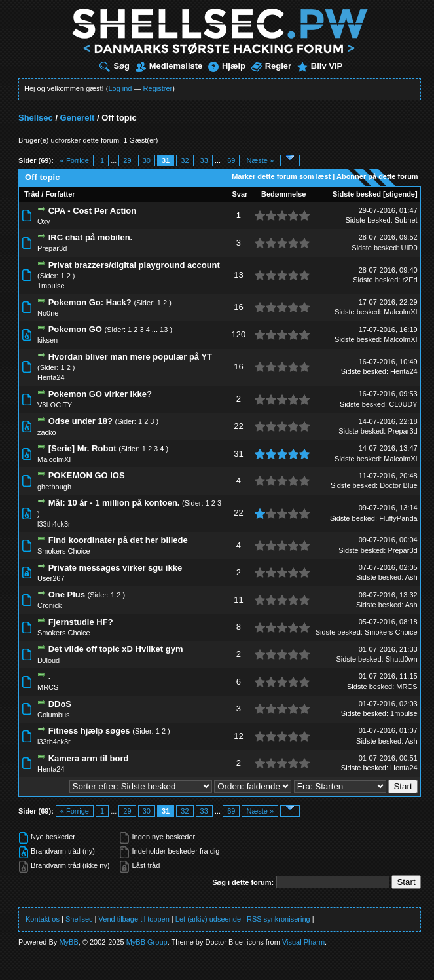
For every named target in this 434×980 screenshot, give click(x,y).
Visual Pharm (303, 942)
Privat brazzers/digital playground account (134, 265)
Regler (271, 66)
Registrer (158, 88)
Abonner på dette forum (377, 176)
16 (238, 307)
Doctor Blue (398, 485)
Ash (411, 577)
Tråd (32, 194)
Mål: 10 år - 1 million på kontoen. (114, 503)
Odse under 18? (81, 421)
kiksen (47, 340)
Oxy (44, 221)
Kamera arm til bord (89, 758)
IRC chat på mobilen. (91, 237)
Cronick (49, 605)
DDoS (60, 704)
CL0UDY (403, 404)
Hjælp (227, 66)
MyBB (68, 942)
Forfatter (60, 194)
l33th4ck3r (54, 524)
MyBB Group (147, 942)
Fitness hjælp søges (89, 731)
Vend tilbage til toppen (134, 919)
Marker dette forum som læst (281, 176)
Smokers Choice (64, 551)
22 (238, 426)
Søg (115, 66)
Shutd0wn (402, 659)
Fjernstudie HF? (81, 622)
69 (231, 160)
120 (239, 334)
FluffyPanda (398, 518)
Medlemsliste (169, 66)
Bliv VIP (320, 66)
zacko (47, 432)
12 (238, 736)
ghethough (54, 487)
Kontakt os (43, 919)
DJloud (48, 660)
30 (147, 160)
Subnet (406, 220)
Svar (240, 194)
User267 (51, 578)
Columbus (54, 715)
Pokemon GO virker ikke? (100, 394)
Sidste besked (357, 194)
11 (238, 600)
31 (238, 454)
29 (127, 160)
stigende (400, 194)
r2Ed (409, 280)
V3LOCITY (55, 405)
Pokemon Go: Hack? (90, 302)
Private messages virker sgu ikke (116, 568)
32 (185, 160)
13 (238, 275)
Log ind (120, 88)
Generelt (78, 118)
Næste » (260, 160)
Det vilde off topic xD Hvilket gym (116, 649)
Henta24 (51, 377)
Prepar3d (52, 248)
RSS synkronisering (279, 919)
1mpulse (51, 286)
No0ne (48, 313)
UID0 (409, 248)
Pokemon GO (75, 329)
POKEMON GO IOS (87, 475)
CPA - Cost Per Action (93, 211)
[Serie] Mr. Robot (82, 448)
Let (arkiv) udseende (208, 919)
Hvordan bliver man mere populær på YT (130, 357)
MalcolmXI (400, 312)
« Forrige (75, 160)
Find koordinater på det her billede (118, 540)
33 (204, 160)
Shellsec (36, 118)
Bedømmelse (283, 194)
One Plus (67, 594)
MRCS (48, 687)
